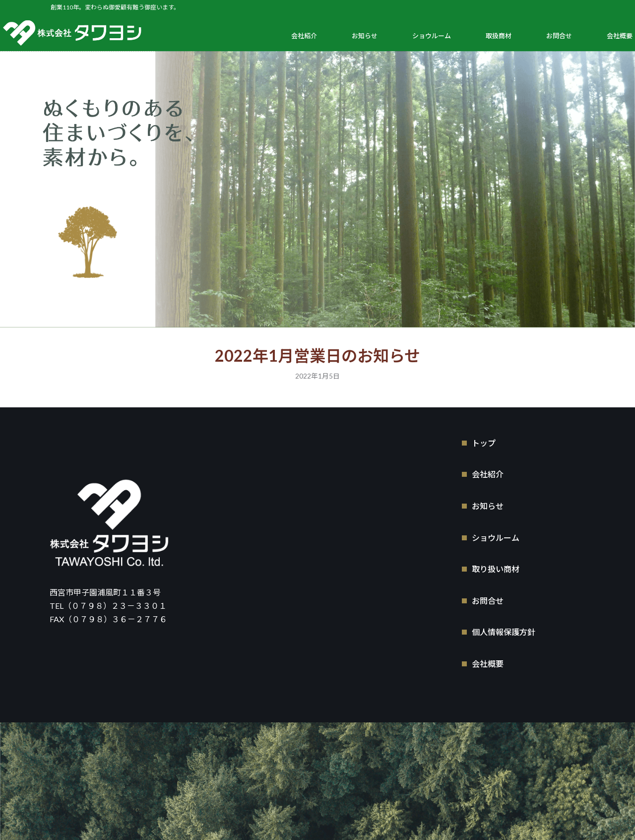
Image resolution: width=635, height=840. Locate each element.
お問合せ (559, 36)
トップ (484, 441)
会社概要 (620, 36)
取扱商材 (499, 36)
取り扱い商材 (496, 568)
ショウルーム (432, 36)
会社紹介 (304, 36)
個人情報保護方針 (504, 631)
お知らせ (365, 36)
